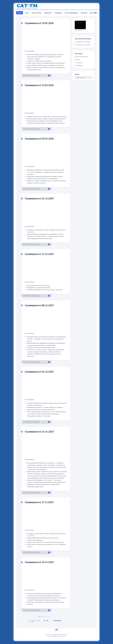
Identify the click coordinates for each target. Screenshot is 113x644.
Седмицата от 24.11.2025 (40, 432)
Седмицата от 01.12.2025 (40, 372)
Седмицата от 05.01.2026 (40, 139)
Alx (65, 636)
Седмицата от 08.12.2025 (40, 305)
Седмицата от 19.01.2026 (40, 23)
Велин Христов (35, 75)
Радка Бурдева (35, 129)
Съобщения (80, 66)
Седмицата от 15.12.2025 (40, 254)
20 (47, 620)
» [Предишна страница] (28, 620)
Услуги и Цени (36, 13)
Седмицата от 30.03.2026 (83, 42)
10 (44, 620)
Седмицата (58, 13)
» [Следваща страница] (52, 620)
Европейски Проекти (82, 57)
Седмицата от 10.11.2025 (40, 562)
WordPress (56, 636)
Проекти (93, 13)
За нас (27, 13)
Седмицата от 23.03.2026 (83, 45)
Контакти (84, 13)
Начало (20, 13)
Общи (78, 60)
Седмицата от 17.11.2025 (40, 502)
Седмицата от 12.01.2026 (40, 85)
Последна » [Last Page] (58, 620)
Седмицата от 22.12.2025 (40, 198)
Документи (48, 13)
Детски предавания (71, 13)
